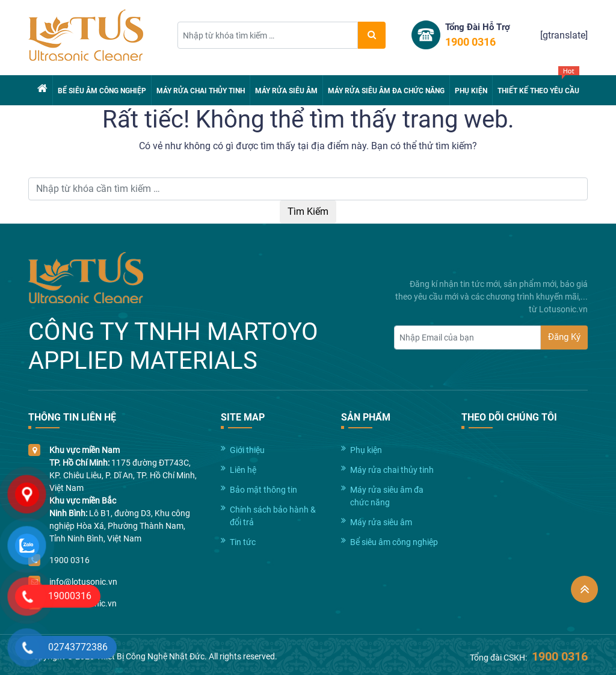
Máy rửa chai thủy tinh (201, 91)
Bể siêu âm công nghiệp (102, 91)
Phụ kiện (471, 91)
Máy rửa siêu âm (286, 91)
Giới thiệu (247, 450)
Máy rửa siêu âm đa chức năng (386, 91)
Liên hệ (243, 470)
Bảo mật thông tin (263, 490)
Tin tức (243, 542)
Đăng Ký (564, 337)
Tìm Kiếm (308, 211)
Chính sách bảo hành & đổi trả (273, 516)
